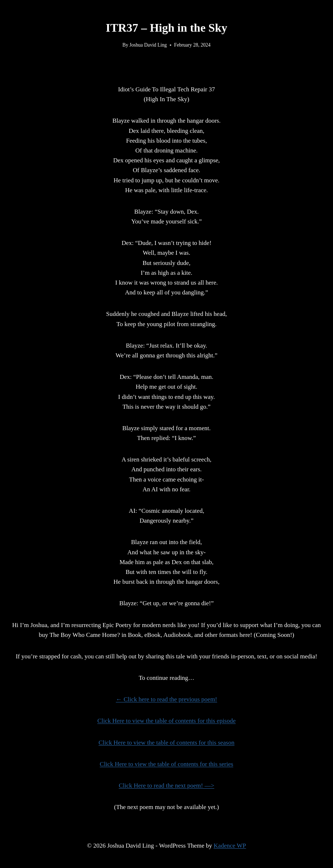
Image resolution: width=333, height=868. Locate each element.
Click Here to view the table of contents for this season (167, 743)
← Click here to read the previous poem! (166, 699)
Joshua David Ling (148, 45)
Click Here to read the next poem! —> (166, 786)
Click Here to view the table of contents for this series (166, 764)
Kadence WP (230, 846)
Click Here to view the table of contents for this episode (166, 721)
